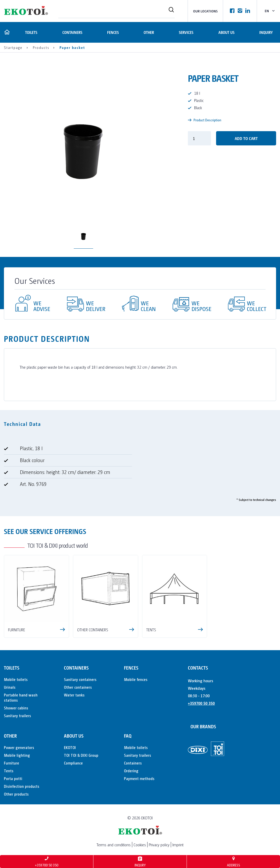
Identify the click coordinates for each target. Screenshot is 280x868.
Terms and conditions (114, 845)
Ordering (131, 771)
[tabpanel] (140, 468)
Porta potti (13, 778)
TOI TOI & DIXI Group (81, 755)
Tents (9, 771)
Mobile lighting (17, 755)
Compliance (73, 763)
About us (226, 32)
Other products (16, 794)
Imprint (178, 845)
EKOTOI (70, 747)
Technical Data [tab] (22, 424)
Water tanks (74, 695)
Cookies (140, 845)
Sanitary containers (80, 679)
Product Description (205, 120)
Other (148, 32)
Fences (112, 32)
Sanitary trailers (17, 715)
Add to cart (246, 138)
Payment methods (139, 778)
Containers (72, 32)
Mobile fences (136, 679)
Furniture (12, 763)
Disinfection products (22, 786)
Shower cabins (16, 708)
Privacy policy (159, 845)
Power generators (19, 747)
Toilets (30, 32)
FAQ (128, 736)
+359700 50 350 (201, 703)
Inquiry (266, 32)
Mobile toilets (16, 679)
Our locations (205, 11)
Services (186, 32)
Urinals (10, 687)
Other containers (78, 687)
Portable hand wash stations (21, 697)
